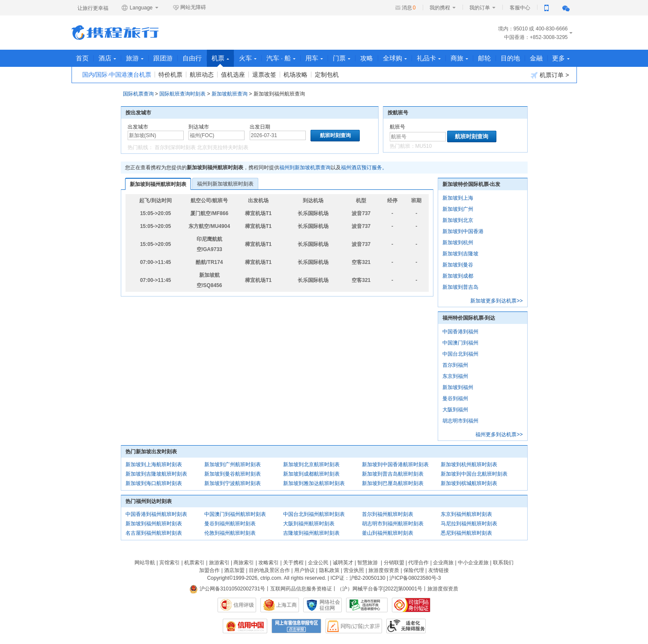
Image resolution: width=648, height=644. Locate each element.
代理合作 (418, 563)
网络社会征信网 (330, 605)
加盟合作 (209, 570)
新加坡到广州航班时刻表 (233, 464)
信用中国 (245, 626)
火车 (248, 58)
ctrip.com (271, 578)
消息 (409, 8)
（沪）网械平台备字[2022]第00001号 (380, 589)
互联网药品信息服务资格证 (301, 589)
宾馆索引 (170, 563)
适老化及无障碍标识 (406, 626)
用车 (315, 58)
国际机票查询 (138, 94)
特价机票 (170, 75)
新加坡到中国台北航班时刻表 (474, 474)
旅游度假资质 (384, 570)
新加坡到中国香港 (463, 231)
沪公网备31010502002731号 (227, 589)
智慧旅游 (367, 563)
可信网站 (411, 605)
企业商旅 (443, 563)
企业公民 (318, 563)
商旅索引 (244, 563)
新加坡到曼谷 (458, 265)
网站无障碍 (189, 8)
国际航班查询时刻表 (182, 94)
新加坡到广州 (458, 209)
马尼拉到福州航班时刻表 (469, 524)
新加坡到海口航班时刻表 (154, 483)
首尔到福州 (455, 365)
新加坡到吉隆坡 (460, 254)
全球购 (395, 58)
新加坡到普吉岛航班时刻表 (393, 474)
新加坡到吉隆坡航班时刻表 (156, 474)
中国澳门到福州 (460, 343)
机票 (221, 61)
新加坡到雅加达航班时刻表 (314, 483)
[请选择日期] (278, 135)
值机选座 (233, 75)
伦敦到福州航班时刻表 (230, 533)
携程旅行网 (115, 33)
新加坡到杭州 (458, 243)
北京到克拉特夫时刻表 (223, 147)
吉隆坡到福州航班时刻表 (311, 533)
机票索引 (194, 563)
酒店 (108, 58)
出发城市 (138, 127)
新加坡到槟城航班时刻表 (469, 483)
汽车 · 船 (282, 58)
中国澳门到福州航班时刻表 (235, 514)
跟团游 (163, 58)
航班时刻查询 (472, 136)
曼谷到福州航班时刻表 (230, 524)
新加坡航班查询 (230, 94)
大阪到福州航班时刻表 (309, 524)
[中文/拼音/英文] (156, 135)
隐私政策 (329, 570)
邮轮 (485, 58)
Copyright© (220, 578)
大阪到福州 (455, 410)
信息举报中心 (367, 605)
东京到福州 (455, 376)
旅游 (135, 58)
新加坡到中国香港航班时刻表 (395, 464)
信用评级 (244, 605)
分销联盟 (394, 563)
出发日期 (260, 127)
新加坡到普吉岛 (460, 287)
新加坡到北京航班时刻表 (311, 464)
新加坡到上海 (458, 198)
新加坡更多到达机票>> (496, 301)
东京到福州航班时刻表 (466, 514)
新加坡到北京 (458, 220)
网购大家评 (354, 626)
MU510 (424, 146)
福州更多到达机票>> (499, 434)
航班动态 (202, 75)
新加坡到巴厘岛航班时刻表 (393, 483)
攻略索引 (269, 563)
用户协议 (305, 570)
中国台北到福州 (460, 354)
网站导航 (145, 563)
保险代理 (414, 570)
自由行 (193, 58)
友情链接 (439, 570)
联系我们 (503, 563)
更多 (562, 58)
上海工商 (287, 605)
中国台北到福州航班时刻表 (314, 514)
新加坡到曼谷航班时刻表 (233, 474)
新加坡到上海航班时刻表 (154, 464)
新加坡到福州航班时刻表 (158, 184)
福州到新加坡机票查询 (305, 168)
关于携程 (293, 563)
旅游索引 (219, 563)
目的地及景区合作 (269, 570)
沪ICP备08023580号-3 (415, 578)
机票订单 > (550, 75)
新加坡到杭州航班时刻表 (469, 464)
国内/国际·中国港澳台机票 (117, 75)
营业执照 (354, 570)
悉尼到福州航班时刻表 (466, 533)
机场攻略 (296, 75)
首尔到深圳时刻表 (175, 147)
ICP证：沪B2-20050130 (358, 578)
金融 (537, 58)
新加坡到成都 (458, 276)
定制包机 (327, 75)
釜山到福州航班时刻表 (388, 533)
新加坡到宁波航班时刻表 (233, 483)
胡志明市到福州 (460, 421)
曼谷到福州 (455, 398)
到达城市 (199, 127)
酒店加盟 (234, 570)
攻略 (367, 58)
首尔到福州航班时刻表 (388, 514)
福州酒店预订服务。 (364, 168)
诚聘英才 (343, 563)
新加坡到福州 (458, 387)
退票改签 (264, 75)
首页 (83, 58)
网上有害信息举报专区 (296, 626)
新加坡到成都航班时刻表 (311, 474)
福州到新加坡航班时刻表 (225, 184)
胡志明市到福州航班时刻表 (393, 524)
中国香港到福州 (460, 332)
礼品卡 (429, 58)
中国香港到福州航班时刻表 (156, 514)
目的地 (511, 58)
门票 (342, 58)
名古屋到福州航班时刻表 (154, 533)
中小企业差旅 (473, 563)
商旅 (460, 58)
